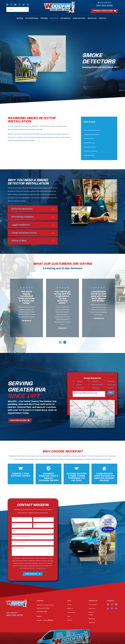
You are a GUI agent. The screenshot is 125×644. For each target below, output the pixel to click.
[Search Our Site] (26, 9)
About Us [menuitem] (102, 18)
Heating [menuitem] (20, 18)
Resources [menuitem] (92, 18)
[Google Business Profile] (24, 5)
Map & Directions (42, 611)
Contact (70, 620)
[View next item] (65, 342)
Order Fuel (92, 623)
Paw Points (92, 608)
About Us (70, 608)
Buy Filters (92, 619)
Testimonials (71, 612)
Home (69, 605)
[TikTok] (20, 5)
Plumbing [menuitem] (44, 18)
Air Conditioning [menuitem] (32, 18)
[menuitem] (98, 130)
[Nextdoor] (28, 5)
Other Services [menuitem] (79, 18)
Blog (69, 616)
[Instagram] (11, 5)
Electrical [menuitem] (54, 18)
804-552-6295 (105, 6)
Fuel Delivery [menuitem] (65, 18)
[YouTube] (15, 5)
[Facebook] (7, 5)
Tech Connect (93, 605)
